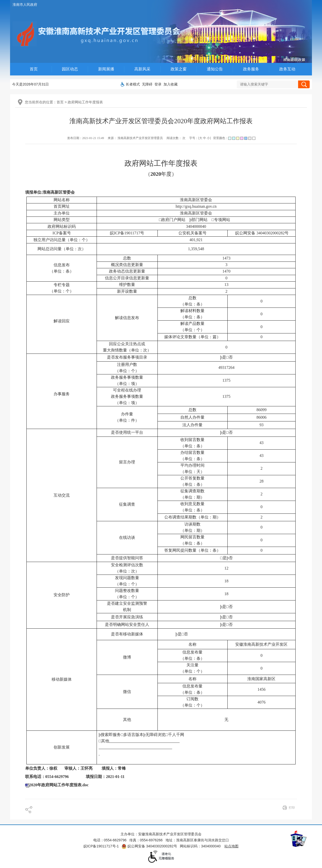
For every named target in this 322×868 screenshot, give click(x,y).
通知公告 (215, 69)
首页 (34, 69)
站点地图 (231, 846)
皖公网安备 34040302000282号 (149, 846)
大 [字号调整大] (201, 138)
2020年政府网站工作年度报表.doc (59, 785)
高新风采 (142, 69)
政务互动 (287, 69)
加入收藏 (171, 84)
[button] (133, 84)
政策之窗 (179, 69)
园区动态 (70, 69)
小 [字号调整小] (208, 138)
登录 (158, 84)
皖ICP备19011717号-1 (101, 846)
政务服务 (251, 69)
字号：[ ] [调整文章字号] (200, 138)
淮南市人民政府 (25, 5)
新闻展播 (106, 69)
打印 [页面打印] (292, 808)
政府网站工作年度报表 (85, 102)
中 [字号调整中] (205, 138)
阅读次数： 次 (176, 138)
